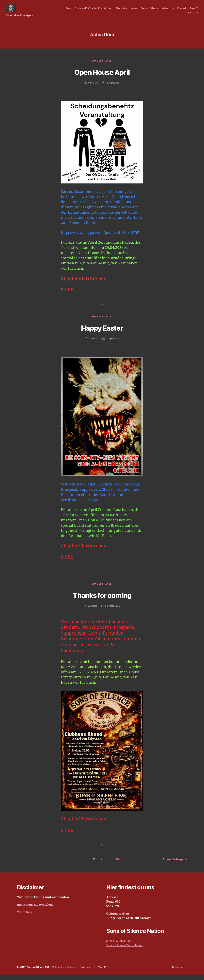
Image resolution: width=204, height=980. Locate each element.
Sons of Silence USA (120, 946)
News (134, 10)
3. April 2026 (113, 344)
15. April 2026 (113, 87)
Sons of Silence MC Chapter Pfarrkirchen (89, 10)
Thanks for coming (102, 600)
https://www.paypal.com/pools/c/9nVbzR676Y (101, 237)
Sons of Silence (150, 10)
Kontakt (182, 10)
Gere (95, 87)
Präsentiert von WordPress (98, 972)
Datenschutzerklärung (66, 972)
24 (115, 864)
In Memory (168, 10)
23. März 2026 (113, 612)
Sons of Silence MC (38, 972)
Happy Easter (102, 332)
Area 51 (194, 10)
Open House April (102, 76)
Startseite (121, 10)
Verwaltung (25, 917)
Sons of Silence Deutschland (126, 950)
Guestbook (192, 15)
